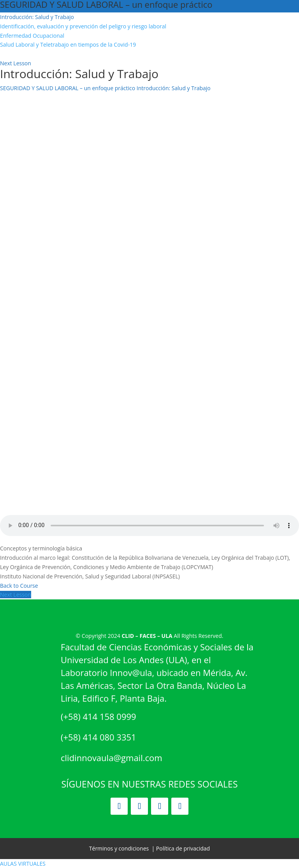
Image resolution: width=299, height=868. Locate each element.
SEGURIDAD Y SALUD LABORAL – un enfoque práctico (68, 88)
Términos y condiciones (119, 848)
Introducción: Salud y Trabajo (174, 88)
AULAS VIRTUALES (23, 864)
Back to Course (19, 586)
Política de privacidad (183, 848)
